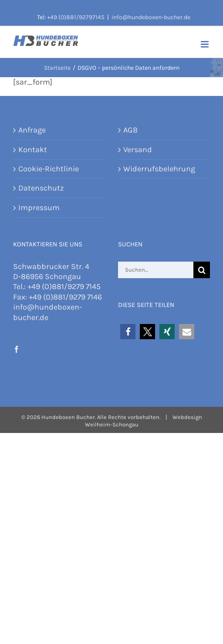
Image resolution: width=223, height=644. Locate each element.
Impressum (39, 208)
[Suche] (202, 270)
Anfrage (32, 130)
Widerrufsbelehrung (159, 169)
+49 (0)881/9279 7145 (64, 286)
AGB (130, 130)
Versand (138, 150)
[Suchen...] (156, 270)
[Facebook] (17, 349)
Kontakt (33, 150)
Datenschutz (41, 188)
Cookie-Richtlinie (49, 169)
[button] (128, 332)
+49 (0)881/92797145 (76, 17)
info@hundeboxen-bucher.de (151, 17)
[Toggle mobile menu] (205, 44)
